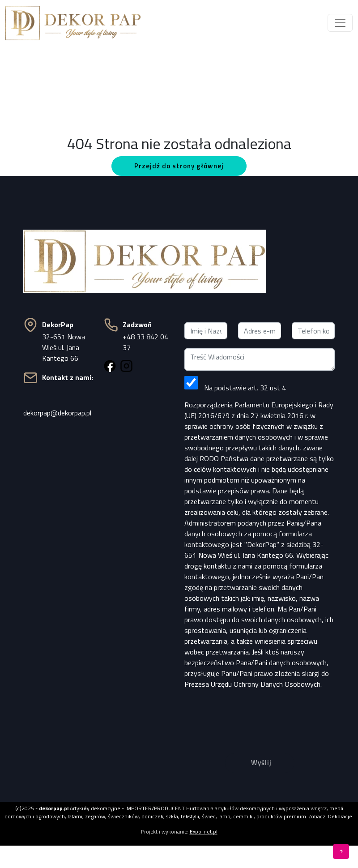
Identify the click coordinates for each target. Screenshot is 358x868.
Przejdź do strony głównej (179, 166)
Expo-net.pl (204, 832)
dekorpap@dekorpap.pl (57, 413)
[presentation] (260, 714)
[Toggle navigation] (340, 23)
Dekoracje (340, 816)
